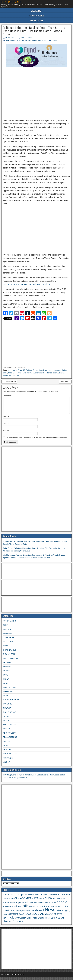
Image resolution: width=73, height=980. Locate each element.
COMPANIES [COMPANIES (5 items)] (30, 901)
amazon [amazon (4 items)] (15, 898)
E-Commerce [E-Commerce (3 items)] (59, 902)
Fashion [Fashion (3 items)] (37, 906)
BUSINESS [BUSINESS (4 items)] (64, 898)
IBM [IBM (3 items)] (20, 910)
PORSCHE (8, 707)
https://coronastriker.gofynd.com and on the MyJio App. (28, 284)
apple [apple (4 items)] (23, 898)
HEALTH (7, 682)
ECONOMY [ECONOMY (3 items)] (8, 906)
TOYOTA (7, 745)
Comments (55, 40)
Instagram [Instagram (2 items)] (32, 910)
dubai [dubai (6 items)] (49, 901)
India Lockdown (14, 373)
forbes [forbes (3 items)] (53, 906)
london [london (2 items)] (12, 914)
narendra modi (38, 373)
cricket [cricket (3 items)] (41, 902)
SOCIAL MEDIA (9, 728)
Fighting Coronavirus (34, 370)
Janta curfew (27, 373)
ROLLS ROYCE (9, 715)
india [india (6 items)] (25, 909)
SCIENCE (7, 720)
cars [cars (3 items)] (12, 902)
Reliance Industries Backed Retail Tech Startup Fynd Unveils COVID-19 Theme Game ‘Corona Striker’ (34, 31)
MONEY (6, 699)
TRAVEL (7, 749)
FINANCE (7, 674)
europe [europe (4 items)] (17, 906)
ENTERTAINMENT (11, 662)
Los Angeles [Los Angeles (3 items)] (20, 914)
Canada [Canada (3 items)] (6, 902)
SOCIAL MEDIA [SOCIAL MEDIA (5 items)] (43, 917)
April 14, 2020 (26, 38)
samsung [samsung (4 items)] (13, 917)
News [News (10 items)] (50, 913)
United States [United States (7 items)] (13, 924)
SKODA (6, 724)
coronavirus (12, 370)
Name (6, 420)
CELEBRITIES (9, 645)
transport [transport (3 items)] (22, 921)
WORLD (6, 765)
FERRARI (7, 670)
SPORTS (7, 732)
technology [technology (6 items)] (10, 921)
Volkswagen (8, 761)
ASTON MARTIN (10, 624)
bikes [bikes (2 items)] (39, 898)
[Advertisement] (36, 93)
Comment (7, 395)
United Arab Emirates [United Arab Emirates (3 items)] (36, 921)
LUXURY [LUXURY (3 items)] (30, 914)
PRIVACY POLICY (37, 16)
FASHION (7, 666)
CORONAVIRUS (12, 40)
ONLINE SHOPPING (11, 703)
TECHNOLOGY (31, 40)
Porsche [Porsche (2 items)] (5, 917)
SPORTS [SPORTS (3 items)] (58, 917)
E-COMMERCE (9, 657)
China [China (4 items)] (18, 902)
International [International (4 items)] (43, 909)
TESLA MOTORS (10, 740)
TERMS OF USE (36, 21)
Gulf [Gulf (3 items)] (15, 910)
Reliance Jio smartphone (55, 373)
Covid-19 (21, 370)
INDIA (22, 40)
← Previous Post (9, 382)
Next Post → (65, 382)
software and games (11, 375)
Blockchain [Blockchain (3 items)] (53, 898)
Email (6, 427)
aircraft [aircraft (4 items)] (6, 898)
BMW (5, 628)
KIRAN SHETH (11, 38)
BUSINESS (8, 637)
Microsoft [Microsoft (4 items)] (40, 913)
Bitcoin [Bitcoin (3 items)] (44, 898)
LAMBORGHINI (9, 691)
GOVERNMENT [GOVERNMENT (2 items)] (8, 910)
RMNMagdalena (10, 778)
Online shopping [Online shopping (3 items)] (63, 914)
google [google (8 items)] (62, 905)
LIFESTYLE (8, 695)
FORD (6, 678)
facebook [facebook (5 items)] (27, 905)
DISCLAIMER (36, 11)
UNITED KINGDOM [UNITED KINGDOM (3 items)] (55, 921)
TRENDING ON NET (11, 2)
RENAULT (7, 711)
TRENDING (43, 40)
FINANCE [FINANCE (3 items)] (46, 906)
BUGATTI (7, 632)
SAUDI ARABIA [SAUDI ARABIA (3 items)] (26, 917)
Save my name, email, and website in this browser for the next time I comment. (37, 441)
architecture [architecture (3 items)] (32, 898)
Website (6, 434)
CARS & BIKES (9, 641)
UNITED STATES (10, 757)
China (5, 649)
